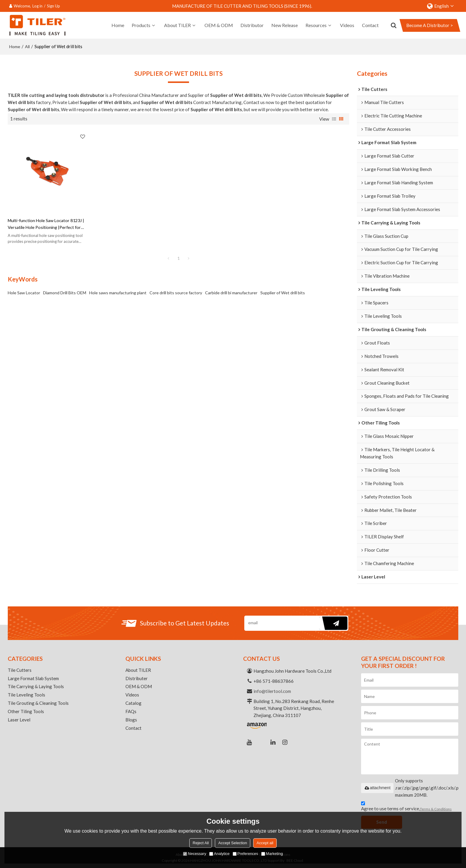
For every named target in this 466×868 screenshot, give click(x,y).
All (27, 47)
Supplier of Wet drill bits (283, 293)
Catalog (133, 703)
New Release (285, 25)
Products (141, 25)
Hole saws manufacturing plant (118, 293)
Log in (37, 6)
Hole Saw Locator (24, 293)
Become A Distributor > (430, 25)
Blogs (131, 720)
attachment (377, 788)
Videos (347, 25)
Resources (316, 25)
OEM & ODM (219, 25)
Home (118, 25)
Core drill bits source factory (176, 293)
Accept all (265, 843)
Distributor (252, 25)
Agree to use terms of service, (406, 807)
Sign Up (53, 6)
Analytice (219, 854)
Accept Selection (233, 843)
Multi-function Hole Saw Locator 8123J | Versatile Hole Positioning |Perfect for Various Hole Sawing (47, 225)
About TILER (177, 25)
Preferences (245, 854)
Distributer (137, 678)
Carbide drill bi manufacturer (231, 293)
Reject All (201, 843)
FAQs (131, 711)
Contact (370, 25)
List (334, 119)
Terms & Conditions (436, 809)
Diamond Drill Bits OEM (65, 293)
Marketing (272, 854)
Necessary (195, 854)
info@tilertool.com (272, 691)
